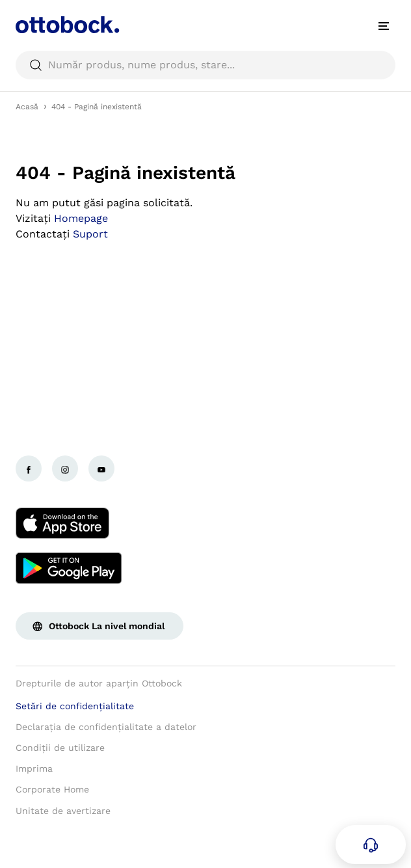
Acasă (27, 107)
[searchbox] (205, 65)
